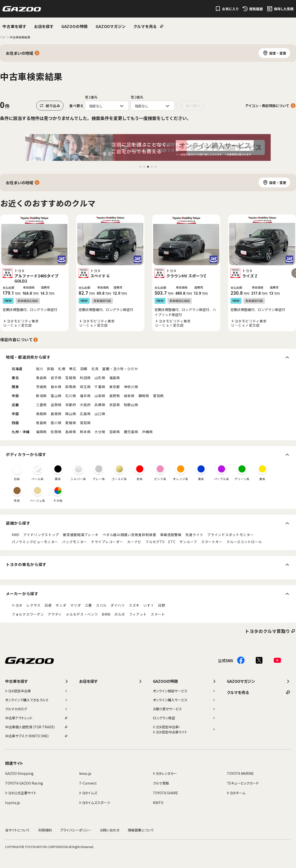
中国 (15, 414)
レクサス (33, 605)
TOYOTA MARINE (240, 773)
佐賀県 (56, 432)
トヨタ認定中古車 (37, 691)
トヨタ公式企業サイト (21, 793)
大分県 (100, 432)
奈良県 (115, 405)
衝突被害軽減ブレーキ (81, 535)
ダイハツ (118, 605)
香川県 (56, 423)
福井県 (85, 396)
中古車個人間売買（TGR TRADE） (37, 727)
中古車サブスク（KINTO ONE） (37, 736)
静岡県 (144, 396)
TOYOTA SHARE (166, 793)
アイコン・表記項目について (267, 106)
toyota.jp (13, 803)
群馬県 (71, 387)
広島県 (85, 414)
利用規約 (45, 830)
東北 (15, 378)
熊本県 (85, 432)
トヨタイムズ (88, 793)
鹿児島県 (131, 432)
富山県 (56, 396)
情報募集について (141, 830)
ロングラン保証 (184, 718)
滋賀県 (56, 405)
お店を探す (44, 26)
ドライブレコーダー (107, 542)
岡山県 (71, 414)
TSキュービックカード (243, 783)
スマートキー (212, 542)
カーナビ (134, 542)
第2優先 (137, 97)
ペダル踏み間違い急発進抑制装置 (129, 535)
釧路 (51, 369)
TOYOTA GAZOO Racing (24, 783)
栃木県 (56, 387)
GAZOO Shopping (19, 773)
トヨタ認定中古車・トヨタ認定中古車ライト (184, 729)
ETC (172, 542)
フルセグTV (155, 542)
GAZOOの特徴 (75, 26)
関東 (15, 387)
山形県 (100, 378)
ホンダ (61, 605)
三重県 (41, 405)
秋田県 (85, 378)
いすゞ (149, 605)
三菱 (88, 605)
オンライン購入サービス (184, 700)
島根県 (56, 414)
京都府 (71, 405)
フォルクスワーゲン (28, 614)
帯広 (73, 369)
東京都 (115, 387)
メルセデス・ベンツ (82, 614)
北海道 (17, 369)
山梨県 (100, 396)
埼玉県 (85, 387)
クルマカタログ (37, 709)
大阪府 (85, 405)
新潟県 (41, 396)
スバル (101, 605)
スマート (158, 614)
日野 (162, 605)
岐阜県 (129, 396)
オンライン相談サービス (184, 691)
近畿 (15, 405)
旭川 (40, 369)
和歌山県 (131, 405)
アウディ (55, 614)
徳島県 (41, 423)
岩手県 (56, 378)
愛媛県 (71, 423)
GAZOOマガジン (111, 26)
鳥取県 (41, 414)
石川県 (71, 396)
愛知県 (158, 396)
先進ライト (194, 535)
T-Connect (88, 783)
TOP (3, 37)
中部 (15, 396)
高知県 (85, 423)
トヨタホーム (236, 793)
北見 (95, 369)
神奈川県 (131, 387)
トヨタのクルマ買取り (268, 631)
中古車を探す (14, 26)
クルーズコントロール (244, 542)
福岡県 (41, 432)
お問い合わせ (110, 830)
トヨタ (17, 605)
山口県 (100, 414)
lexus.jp (85, 773)
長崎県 (71, 432)
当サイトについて (18, 830)
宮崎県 (115, 432)
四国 (15, 423)
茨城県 (41, 387)
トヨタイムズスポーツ (95, 803)
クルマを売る (145, 26)
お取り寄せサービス (184, 709)
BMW (106, 614)
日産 (48, 605)
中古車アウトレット (37, 718)
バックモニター (75, 542)
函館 (84, 369)
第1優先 (91, 97)
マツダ (75, 605)
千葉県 (100, 387)
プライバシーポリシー (76, 830)
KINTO (158, 803)
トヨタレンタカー (165, 773)
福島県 (115, 378)
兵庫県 (100, 405)
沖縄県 (147, 432)
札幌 (62, 369)
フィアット (138, 614)
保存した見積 (284, 9)
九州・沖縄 (21, 432)
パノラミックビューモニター (35, 542)
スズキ (134, 605)
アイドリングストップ (41, 535)
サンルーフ (188, 542)
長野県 (115, 396)
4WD (16, 535)
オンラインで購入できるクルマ (37, 700)
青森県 (41, 378)
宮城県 (71, 378)
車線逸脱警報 (171, 535)
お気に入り (230, 9)
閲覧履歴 (256, 9)
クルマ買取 (161, 783)
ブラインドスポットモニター (230, 535)
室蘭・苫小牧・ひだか (120, 369)
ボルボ (120, 614)
